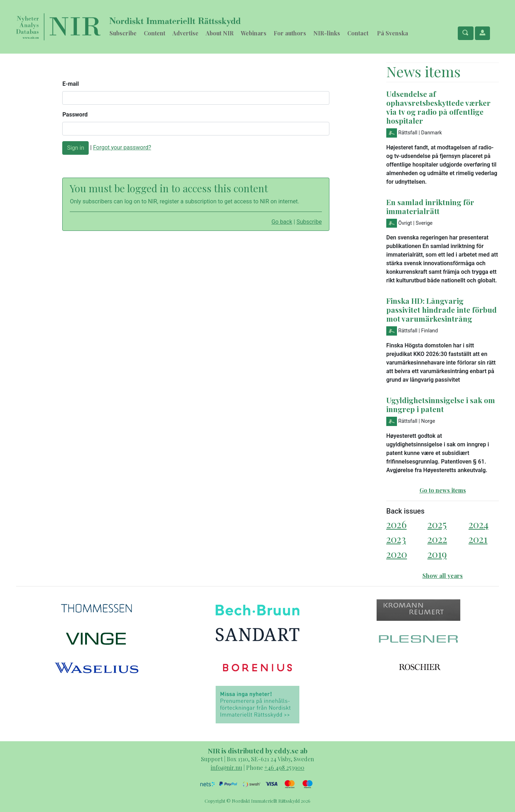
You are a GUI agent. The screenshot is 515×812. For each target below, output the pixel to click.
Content (154, 33)
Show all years (443, 576)
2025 (437, 524)
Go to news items (443, 490)
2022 (437, 539)
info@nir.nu (226, 768)
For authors (290, 33)
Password (75, 115)
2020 (397, 554)
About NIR (220, 33)
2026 (396, 524)
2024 (479, 524)
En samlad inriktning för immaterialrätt (430, 206)
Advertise (185, 33)
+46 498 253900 (284, 768)
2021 (478, 539)
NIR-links (327, 33)
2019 (437, 554)
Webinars (254, 33)
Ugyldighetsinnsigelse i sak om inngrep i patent (441, 404)
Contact (358, 33)
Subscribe (123, 33)
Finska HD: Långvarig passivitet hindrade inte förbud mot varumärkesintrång (442, 310)
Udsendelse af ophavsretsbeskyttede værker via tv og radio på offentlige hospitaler (438, 107)
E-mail (70, 84)
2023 (396, 539)
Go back (282, 222)
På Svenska (393, 33)
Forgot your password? (122, 147)
